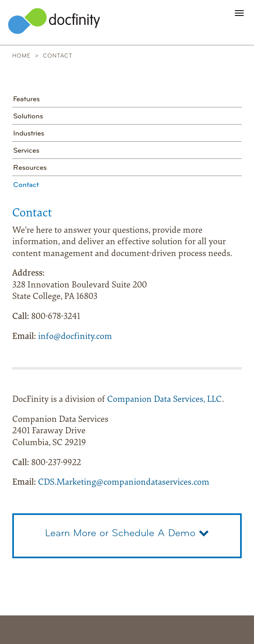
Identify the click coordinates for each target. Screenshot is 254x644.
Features (26, 99)
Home (21, 56)
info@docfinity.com (75, 337)
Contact (26, 185)
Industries (29, 134)
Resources (30, 168)
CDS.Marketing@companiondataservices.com (124, 483)
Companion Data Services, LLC (165, 400)
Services (26, 151)
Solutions (28, 117)
